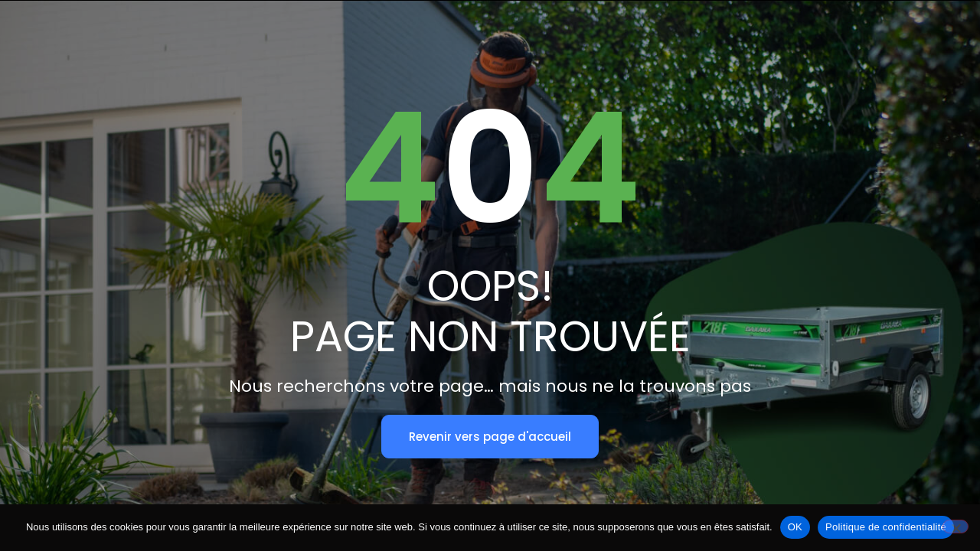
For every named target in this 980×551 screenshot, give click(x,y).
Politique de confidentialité (886, 527)
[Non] (955, 527)
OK (795, 527)
